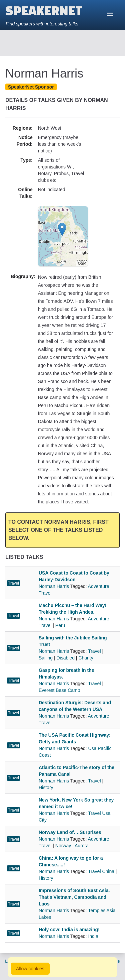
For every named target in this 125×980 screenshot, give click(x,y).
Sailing (46, 658)
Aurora (82, 846)
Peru (60, 625)
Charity (86, 658)
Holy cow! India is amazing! (69, 930)
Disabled (65, 658)
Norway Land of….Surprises (70, 832)
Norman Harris (54, 586)
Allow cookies (30, 969)
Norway (63, 846)
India (93, 936)
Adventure (99, 586)
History (46, 787)
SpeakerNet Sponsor (31, 87)
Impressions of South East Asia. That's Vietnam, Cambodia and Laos (74, 897)
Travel (13, 583)
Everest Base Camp (59, 690)
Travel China (101, 871)
